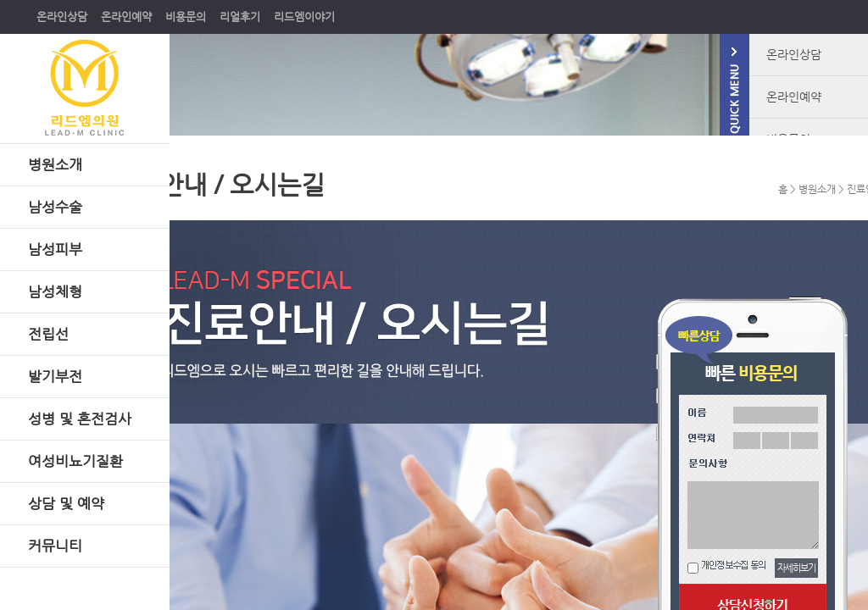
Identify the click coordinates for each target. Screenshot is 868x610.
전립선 (48, 334)
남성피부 (55, 249)
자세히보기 (796, 568)
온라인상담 (62, 17)
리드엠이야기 (304, 17)
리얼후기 (240, 17)
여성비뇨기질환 (75, 461)
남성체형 (55, 291)
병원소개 (55, 164)
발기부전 (55, 376)
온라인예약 (126, 17)
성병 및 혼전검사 (80, 419)
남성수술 (55, 207)
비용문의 (186, 17)
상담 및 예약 (66, 503)
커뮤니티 (55, 546)
